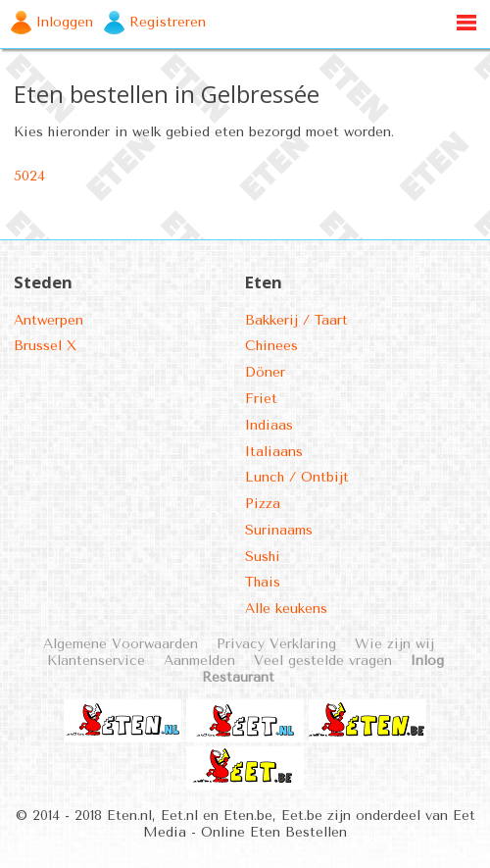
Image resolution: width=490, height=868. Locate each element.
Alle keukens (286, 609)
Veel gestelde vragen (323, 661)
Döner (265, 372)
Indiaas (269, 425)
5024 (29, 176)
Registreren (168, 22)
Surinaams (279, 530)
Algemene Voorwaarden (121, 644)
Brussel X (45, 346)
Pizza (263, 504)
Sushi (263, 557)
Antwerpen (49, 320)
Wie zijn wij (394, 644)
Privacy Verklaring (276, 644)
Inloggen (65, 22)
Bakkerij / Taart (296, 320)
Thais (263, 582)
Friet (261, 399)
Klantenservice (96, 661)
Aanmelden (199, 661)
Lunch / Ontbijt (297, 477)
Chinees (271, 346)
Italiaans (274, 452)
